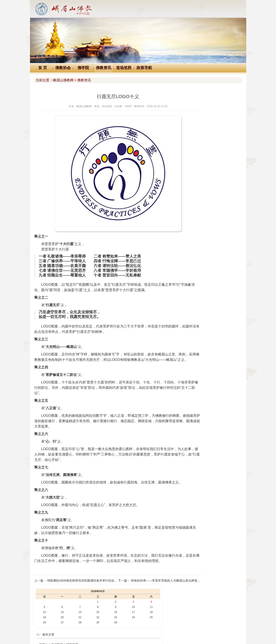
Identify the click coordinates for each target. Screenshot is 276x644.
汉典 (137, 615)
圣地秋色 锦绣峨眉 (195, 166)
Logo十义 (71, 615)
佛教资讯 (103, 68)
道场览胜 (124, 68)
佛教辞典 (118, 615)
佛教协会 (63, 68)
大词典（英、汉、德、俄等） (170, 615)
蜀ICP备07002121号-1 (202, 635)
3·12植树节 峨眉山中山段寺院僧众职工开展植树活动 (218, 154)
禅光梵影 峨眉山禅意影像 (200, 172)
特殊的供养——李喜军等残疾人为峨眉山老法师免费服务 (153, 602)
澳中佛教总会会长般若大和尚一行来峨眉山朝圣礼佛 (218, 184)
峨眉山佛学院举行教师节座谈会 (204, 202)
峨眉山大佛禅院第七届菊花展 (202, 148)
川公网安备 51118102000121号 (82, 635)
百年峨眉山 (190, 178)
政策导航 (144, 68)
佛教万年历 (95, 615)
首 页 (43, 68)
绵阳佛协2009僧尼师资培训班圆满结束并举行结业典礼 (84, 602)
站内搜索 (206, 615)
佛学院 (83, 68)
